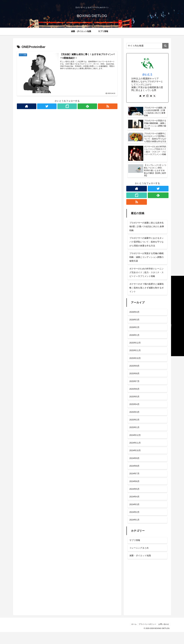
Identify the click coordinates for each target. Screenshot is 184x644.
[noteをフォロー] (67, 106)
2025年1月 (135, 435)
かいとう (147, 74)
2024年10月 (135, 459)
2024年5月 (135, 499)
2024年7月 (135, 483)
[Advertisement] (147, 600)
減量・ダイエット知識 (141, 568)
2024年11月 (135, 451)
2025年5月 (135, 404)
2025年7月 (135, 388)
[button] (165, 46)
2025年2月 (135, 427)
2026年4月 (135, 316)
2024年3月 (135, 515)
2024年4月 (135, 507)
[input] (147, 46)
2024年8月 (135, 475)
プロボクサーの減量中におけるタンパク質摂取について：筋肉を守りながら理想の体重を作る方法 (146, 243)
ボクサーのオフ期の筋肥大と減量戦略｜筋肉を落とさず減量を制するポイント (146, 291)
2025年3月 (135, 420)
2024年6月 (135, 491)
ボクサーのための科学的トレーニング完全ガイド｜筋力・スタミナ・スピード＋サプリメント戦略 (146, 275)
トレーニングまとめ (140, 560)
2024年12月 (135, 443)
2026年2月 (135, 332)
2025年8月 (135, 380)
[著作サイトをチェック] (27, 106)
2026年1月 (135, 340)
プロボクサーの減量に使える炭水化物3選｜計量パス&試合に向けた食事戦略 (147, 227)
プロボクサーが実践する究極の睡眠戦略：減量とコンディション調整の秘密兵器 (146, 259)
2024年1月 (135, 531)
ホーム (133, 636)
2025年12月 (135, 348)
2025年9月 (135, 372)
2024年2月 (135, 523)
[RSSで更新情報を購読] (108, 106)
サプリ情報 (135, 552)
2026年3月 (135, 324)
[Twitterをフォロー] (47, 106)
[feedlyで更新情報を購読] (87, 106)
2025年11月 (135, 356)
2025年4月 (135, 412)
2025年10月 (135, 364)
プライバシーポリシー (147, 636)
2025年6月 (135, 396)
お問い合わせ (163, 636)
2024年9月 (135, 467)
